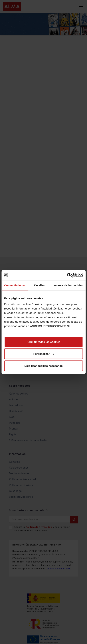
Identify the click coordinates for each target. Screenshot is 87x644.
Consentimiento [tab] (15, 285)
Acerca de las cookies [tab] (68, 285)
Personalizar (44, 354)
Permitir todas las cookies (44, 342)
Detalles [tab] (39, 285)
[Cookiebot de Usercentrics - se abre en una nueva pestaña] (67, 275)
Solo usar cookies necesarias (43, 366)
